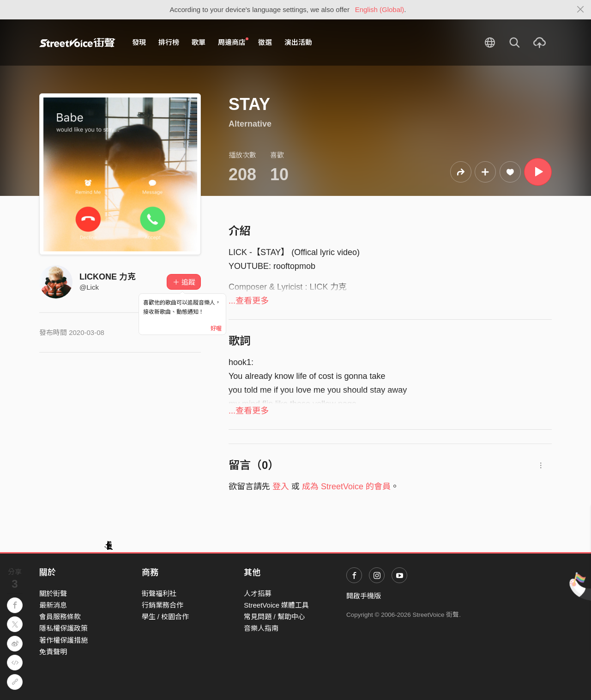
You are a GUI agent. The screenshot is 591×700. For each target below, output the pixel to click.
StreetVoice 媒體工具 (276, 605)
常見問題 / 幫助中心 (274, 617)
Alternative (250, 124)
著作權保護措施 (63, 640)
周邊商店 (233, 42)
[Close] (581, 10)
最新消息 (53, 605)
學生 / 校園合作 (166, 617)
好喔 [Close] (216, 329)
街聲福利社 (159, 593)
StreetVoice (77, 43)
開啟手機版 (364, 596)
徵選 (265, 42)
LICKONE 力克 (108, 277)
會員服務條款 (60, 617)
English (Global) (380, 9)
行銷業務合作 (163, 605)
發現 (139, 42)
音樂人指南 (261, 628)
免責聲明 (53, 652)
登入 (281, 487)
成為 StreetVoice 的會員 (346, 487)
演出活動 (298, 42)
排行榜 (169, 42)
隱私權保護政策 (63, 628)
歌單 (199, 42)
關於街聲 (53, 593)
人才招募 (258, 593)
